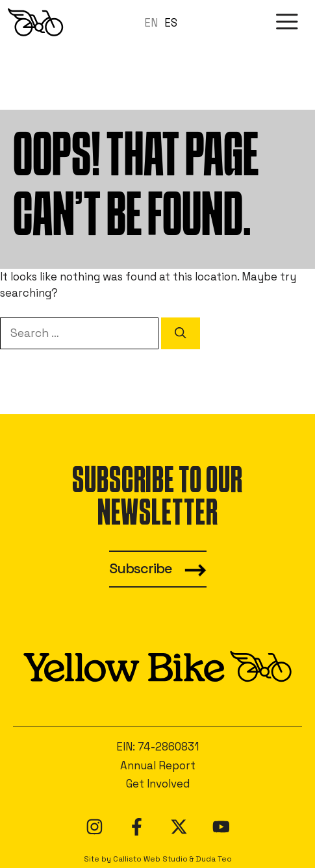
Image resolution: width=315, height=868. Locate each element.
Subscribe (141, 568)
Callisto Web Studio (150, 859)
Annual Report (158, 765)
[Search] (181, 333)
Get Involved (158, 784)
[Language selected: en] (164, 22)
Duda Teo (214, 859)
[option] (171, 23)
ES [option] (171, 23)
